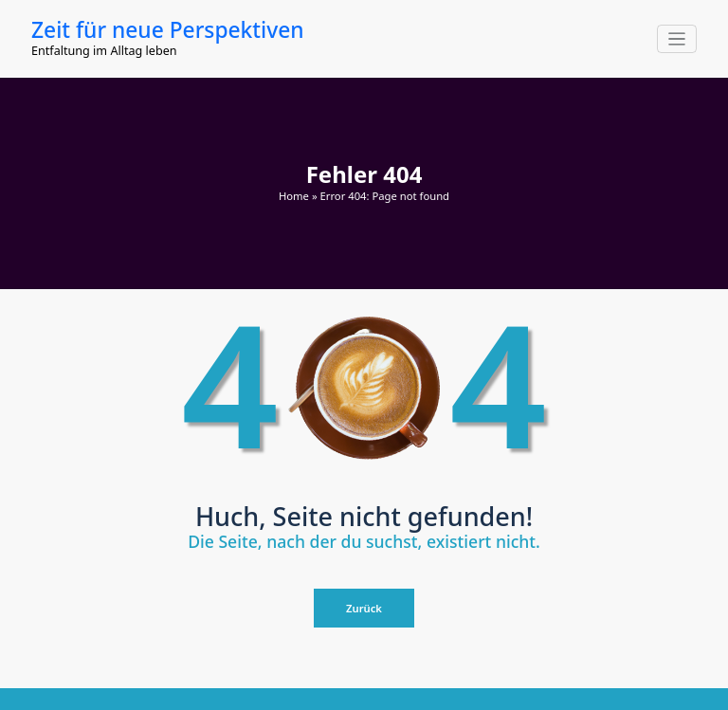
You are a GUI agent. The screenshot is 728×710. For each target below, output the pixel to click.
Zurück (364, 608)
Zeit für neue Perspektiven (168, 30)
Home (294, 196)
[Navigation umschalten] (677, 39)
